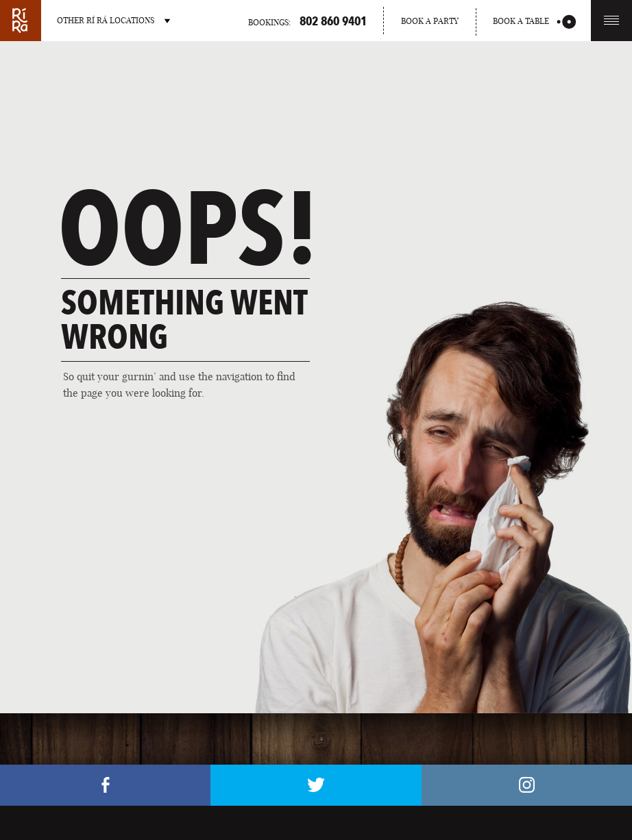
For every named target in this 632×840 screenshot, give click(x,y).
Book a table (535, 22)
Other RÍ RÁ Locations (113, 20)
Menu (611, 20)
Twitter (316, 785)
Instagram (527, 785)
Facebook (106, 785)
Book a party (430, 21)
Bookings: (307, 21)
